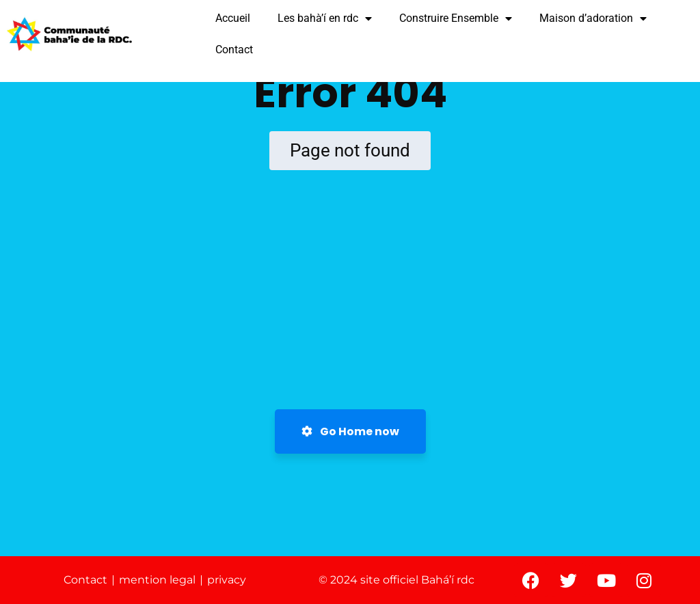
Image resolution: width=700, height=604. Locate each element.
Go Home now (350, 431)
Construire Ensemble (456, 18)
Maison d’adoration (593, 18)
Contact (234, 50)
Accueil (233, 18)
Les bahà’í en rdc (325, 18)
